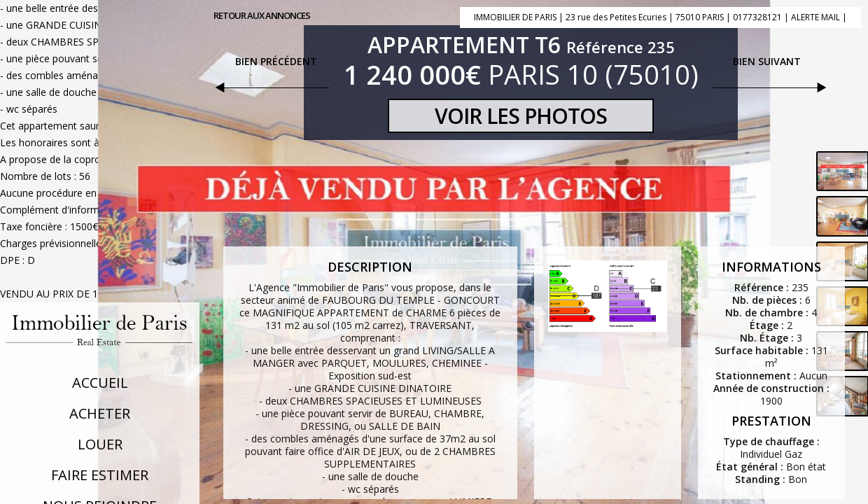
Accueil (100, 383)
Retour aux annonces (262, 15)
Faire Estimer (100, 475)
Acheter (100, 413)
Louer (100, 444)
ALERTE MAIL (815, 17)
